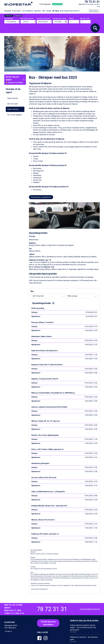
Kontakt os (8, 631)
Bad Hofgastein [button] (48, 296)
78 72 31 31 (92, 2)
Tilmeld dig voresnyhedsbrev (48, 623)
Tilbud (56, 11)
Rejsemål (8, 11)
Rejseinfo (38, 11)
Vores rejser (16, 11)
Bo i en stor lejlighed (15, 115)
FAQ (44, 11)
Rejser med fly (13, 98)
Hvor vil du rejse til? (27, 18)
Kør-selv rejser (13, 104)
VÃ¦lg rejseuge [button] (82, 296)
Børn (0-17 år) (85, 18)
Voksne (71, 18)
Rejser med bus (13, 109)
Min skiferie (94, 11)
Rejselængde (9, 18)
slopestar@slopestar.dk (90, 609)
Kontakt (49, 11)
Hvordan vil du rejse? (44, 18)
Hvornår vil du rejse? (60, 18)
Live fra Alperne (27, 11)
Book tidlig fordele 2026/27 (70, 11)
